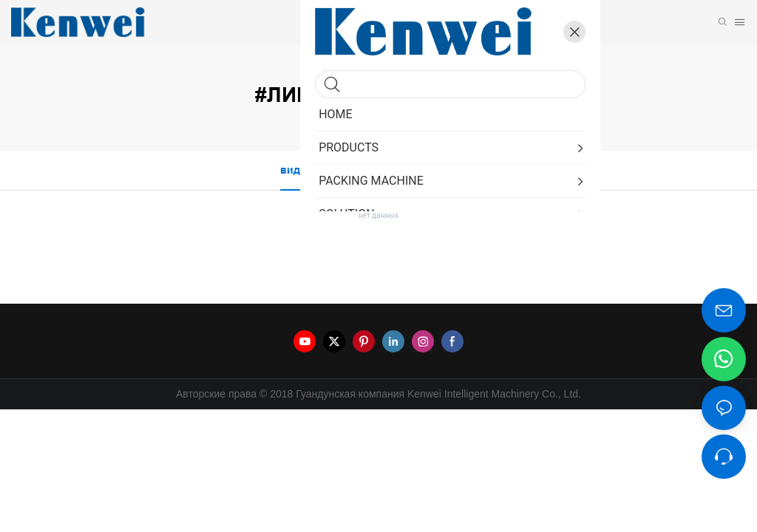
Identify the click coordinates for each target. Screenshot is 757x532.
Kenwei (336, 72)
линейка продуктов (396, 72)
